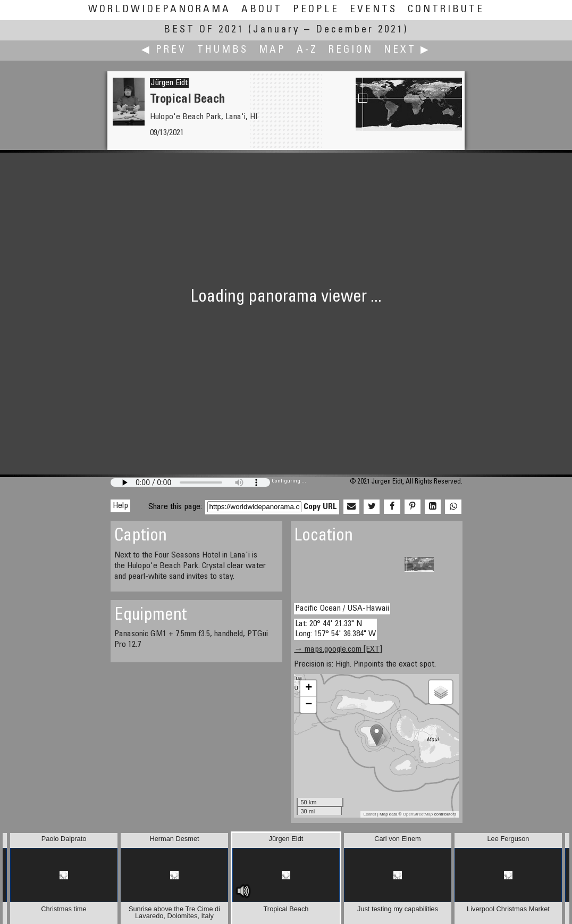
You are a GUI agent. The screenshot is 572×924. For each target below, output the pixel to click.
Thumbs (223, 50)
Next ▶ (407, 50)
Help (120, 506)
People (316, 10)
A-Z (307, 50)
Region (351, 50)
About (262, 10)
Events (373, 10)
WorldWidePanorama (159, 10)
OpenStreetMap (418, 814)
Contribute (446, 10)
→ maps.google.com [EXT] (338, 650)
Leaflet (369, 814)
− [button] (309, 705)
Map (272, 50)
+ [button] (309, 688)
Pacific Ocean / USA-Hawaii (342, 609)
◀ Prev (164, 50)
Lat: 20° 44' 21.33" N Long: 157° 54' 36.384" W (335, 629)
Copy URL (320, 507)
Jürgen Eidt (169, 83)
